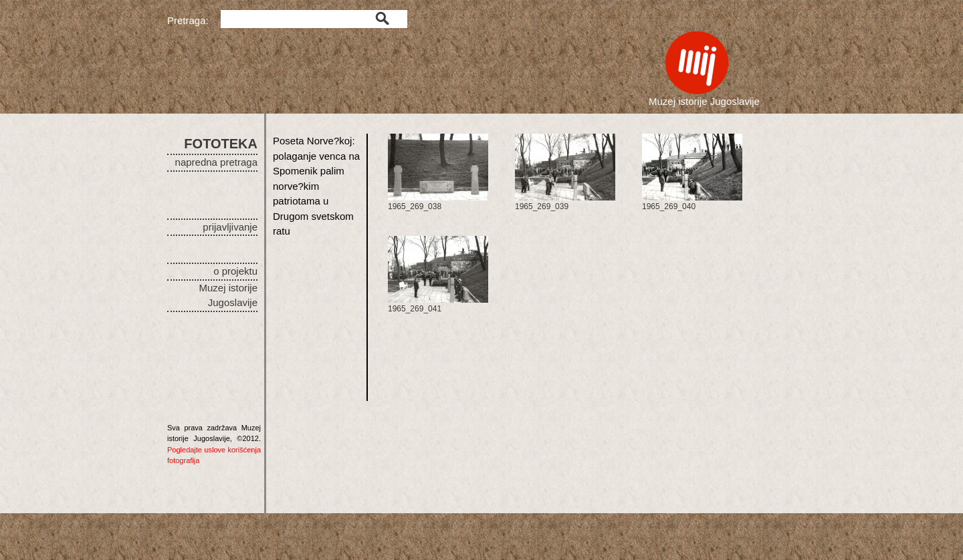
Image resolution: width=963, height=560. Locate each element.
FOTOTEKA (221, 144)
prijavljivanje (230, 227)
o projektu (235, 271)
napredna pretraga (216, 162)
